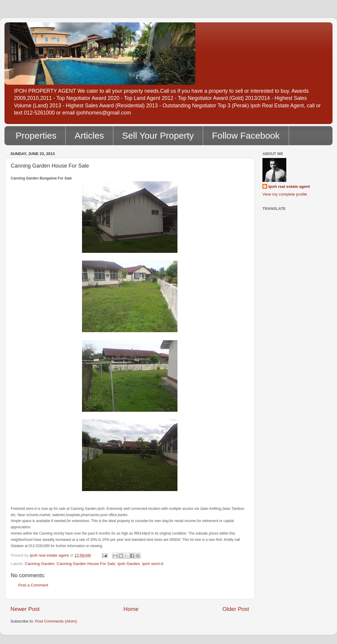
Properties (36, 136)
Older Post (236, 609)
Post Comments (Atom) (56, 621)
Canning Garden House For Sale (86, 564)
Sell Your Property (158, 136)
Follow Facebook (246, 136)
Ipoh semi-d (153, 564)
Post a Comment (33, 585)
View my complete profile (285, 194)
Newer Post (25, 609)
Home (131, 609)
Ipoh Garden (129, 564)
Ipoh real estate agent (289, 186)
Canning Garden (40, 564)
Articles (89, 136)
